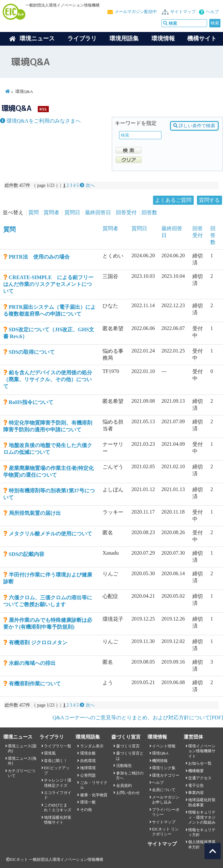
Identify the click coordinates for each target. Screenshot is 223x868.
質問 (34, 212)
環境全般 (88, 753)
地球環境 (88, 768)
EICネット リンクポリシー (165, 832)
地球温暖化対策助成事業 (202, 802)
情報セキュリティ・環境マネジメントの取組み (202, 817)
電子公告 (196, 786)
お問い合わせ (128, 793)
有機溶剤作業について (35, 684)
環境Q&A (160, 753)
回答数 (149, 212)
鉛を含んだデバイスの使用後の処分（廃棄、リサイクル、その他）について (48, 379)
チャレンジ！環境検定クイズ (58, 783)
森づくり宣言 (128, 746)
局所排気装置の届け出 (35, 513)
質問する (209, 200)
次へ (87, 185)
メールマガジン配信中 (136, 12)
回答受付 (126, 212)
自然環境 (88, 761)
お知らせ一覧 (200, 763)
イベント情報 (164, 746)
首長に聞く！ (56, 761)
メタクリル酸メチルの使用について (50, 534)
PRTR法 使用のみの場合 (39, 257)
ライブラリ (82, 38)
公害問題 (88, 775)
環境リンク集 (164, 768)
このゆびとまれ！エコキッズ (58, 808)
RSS (43, 109)
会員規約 (124, 786)
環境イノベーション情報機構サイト (202, 751)
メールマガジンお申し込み (166, 800)
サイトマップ (183, 12)
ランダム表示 (92, 746)
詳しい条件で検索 (194, 126)
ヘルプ (212, 12)
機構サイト (202, 38)
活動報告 (124, 766)
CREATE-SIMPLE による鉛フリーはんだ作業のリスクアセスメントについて (48, 284)
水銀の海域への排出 (32, 663)
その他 (86, 810)
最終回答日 (98, 212)
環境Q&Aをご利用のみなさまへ (40, 121)
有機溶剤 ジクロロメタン (38, 643)
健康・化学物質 (94, 795)
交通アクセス (200, 778)
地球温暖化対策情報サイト (58, 820)
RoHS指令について (31, 402)
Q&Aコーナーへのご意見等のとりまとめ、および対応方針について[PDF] (138, 718)
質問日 (72, 212)
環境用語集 (124, 38)
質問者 (51, 212)
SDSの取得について (32, 352)
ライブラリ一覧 (58, 746)
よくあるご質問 (173, 200)
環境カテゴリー (166, 775)
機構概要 (196, 771)
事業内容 (196, 793)
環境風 (50, 753)
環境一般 (88, 802)
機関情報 (160, 761)
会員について (164, 790)
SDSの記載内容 (27, 554)
